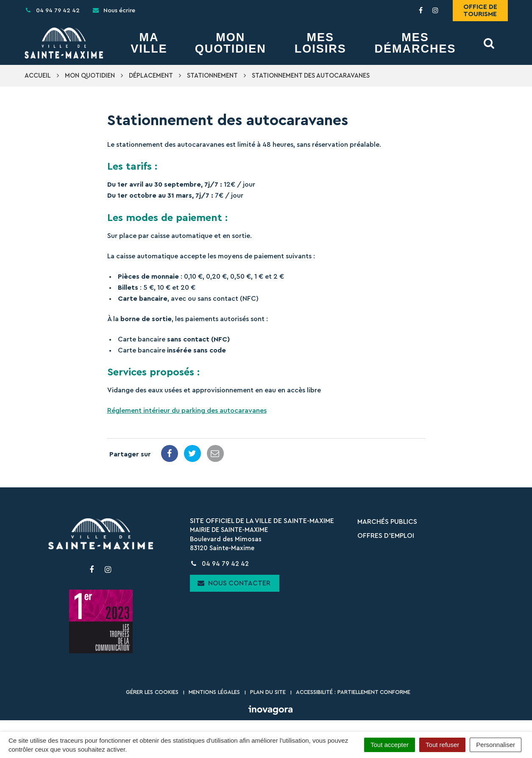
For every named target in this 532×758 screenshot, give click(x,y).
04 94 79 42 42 (219, 564)
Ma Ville (149, 43)
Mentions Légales (214, 692)
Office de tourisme (480, 10)
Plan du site (268, 692)
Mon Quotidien (231, 43)
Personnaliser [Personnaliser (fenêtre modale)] (496, 745)
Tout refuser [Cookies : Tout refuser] (442, 745)
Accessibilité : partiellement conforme (353, 692)
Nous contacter (234, 583)
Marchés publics (387, 522)
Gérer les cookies (152, 692)
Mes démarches (415, 43)
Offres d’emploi (386, 536)
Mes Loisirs (320, 43)
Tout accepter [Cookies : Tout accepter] (390, 745)
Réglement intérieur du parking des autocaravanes (187, 411)
